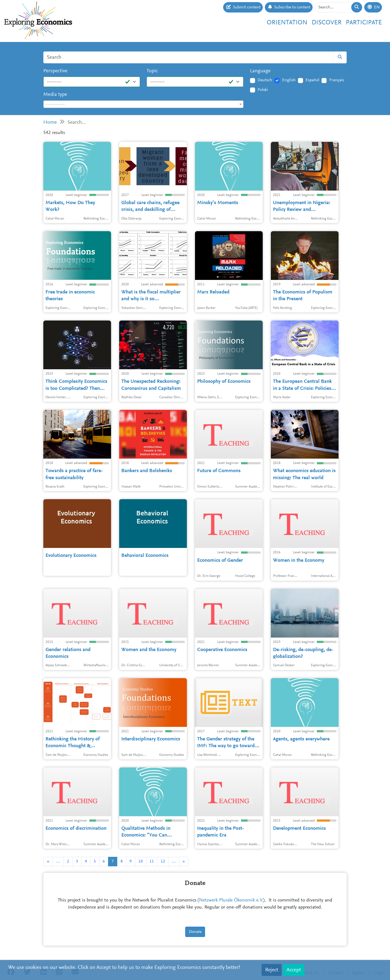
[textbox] (143, 104)
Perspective (55, 71)
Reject (272, 970)
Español (312, 80)
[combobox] (143, 104)
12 (163, 861)
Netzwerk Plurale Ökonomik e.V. (231, 900)
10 (141, 861)
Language (260, 71)
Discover (327, 23)
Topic (152, 71)
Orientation (287, 23)
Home (50, 122)
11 (152, 861)
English (289, 80)
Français (337, 80)
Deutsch (265, 80)
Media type (55, 95)
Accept (294, 970)
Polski (263, 90)
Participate (364, 23)
